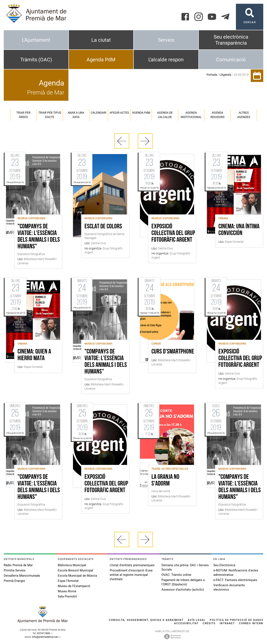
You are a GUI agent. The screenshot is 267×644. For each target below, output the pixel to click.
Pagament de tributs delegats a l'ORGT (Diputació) (183, 582)
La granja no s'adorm (165, 480)
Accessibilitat (186, 623)
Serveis (166, 40)
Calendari (99, 113)
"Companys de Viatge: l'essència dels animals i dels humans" (39, 237)
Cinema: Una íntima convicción (239, 230)
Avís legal (197, 620)
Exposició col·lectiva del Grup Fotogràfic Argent (173, 233)
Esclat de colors (103, 227)
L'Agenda (225, 75)
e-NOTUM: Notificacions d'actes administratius (236, 573)
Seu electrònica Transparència (231, 40)
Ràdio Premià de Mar (18, 565)
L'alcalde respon (166, 60)
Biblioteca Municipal (72, 565)
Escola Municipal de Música (77, 576)
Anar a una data (76, 115)
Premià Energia (14, 581)
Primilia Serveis (15, 570)
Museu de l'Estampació (74, 586)
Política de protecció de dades (237, 620)
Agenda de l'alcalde (165, 115)
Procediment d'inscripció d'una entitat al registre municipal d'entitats (131, 575)
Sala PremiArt (67, 596)
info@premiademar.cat (45, 637)
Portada (212, 75)
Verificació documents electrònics (229, 587)
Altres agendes (244, 115)
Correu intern (251, 623)
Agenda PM (141, 113)
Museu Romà (67, 591)
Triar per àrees (23, 115)
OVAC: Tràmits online (176, 575)
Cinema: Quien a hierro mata (34, 355)
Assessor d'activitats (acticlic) (183, 590)
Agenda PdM (101, 60)
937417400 (43, 633)
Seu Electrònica (224, 565)
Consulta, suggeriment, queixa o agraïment (146, 620)
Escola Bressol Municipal (76, 570)
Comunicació (231, 60)
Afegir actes (119, 113)
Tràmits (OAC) (36, 60)
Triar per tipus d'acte (50, 115)
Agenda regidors (217, 115)
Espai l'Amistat (68, 581)
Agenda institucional (191, 115)
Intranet (227, 623)
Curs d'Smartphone (173, 352)
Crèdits (209, 623)
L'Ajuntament (36, 40)
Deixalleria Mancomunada (22, 576)
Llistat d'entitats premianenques (132, 565)
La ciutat (101, 40)
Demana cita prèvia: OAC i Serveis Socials (185, 567)
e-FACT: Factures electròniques (235, 580)
